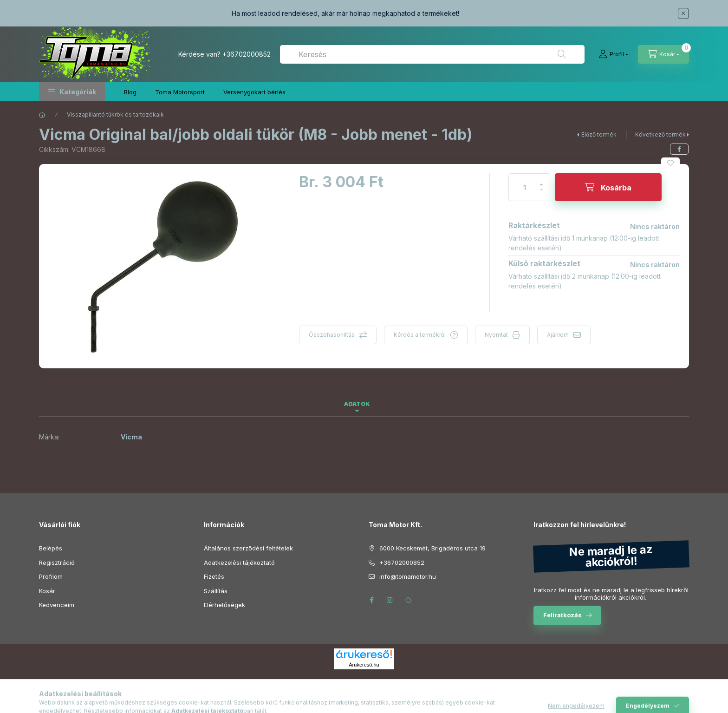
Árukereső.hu (364, 665)
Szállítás (216, 591)
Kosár (47, 591)
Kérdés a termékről (420, 335)
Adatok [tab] (357, 404)
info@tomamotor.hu (408, 576)
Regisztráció (57, 563)
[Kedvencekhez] (670, 163)
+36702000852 (247, 54)
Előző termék (599, 134)
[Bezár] (683, 13)
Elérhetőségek (224, 605)
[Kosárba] (608, 187)
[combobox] (432, 54)
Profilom (51, 576)
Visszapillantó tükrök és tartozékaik (115, 114)
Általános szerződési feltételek (248, 548)
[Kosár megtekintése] (663, 54)
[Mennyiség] (525, 187)
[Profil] (614, 54)
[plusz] (541, 180)
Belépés (51, 548)
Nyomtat (496, 335)
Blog (130, 92)
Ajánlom (558, 335)
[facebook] (679, 149)
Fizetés (214, 576)
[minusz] (541, 194)
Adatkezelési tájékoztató (239, 563)
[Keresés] (562, 54)
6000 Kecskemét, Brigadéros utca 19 (432, 548)
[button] (72, 92)
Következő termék (660, 134)
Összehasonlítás (332, 335)
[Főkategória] (42, 115)
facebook (371, 600)
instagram (390, 600)
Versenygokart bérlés (254, 92)
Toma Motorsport (180, 92)
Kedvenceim (57, 605)
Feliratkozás (562, 615)
